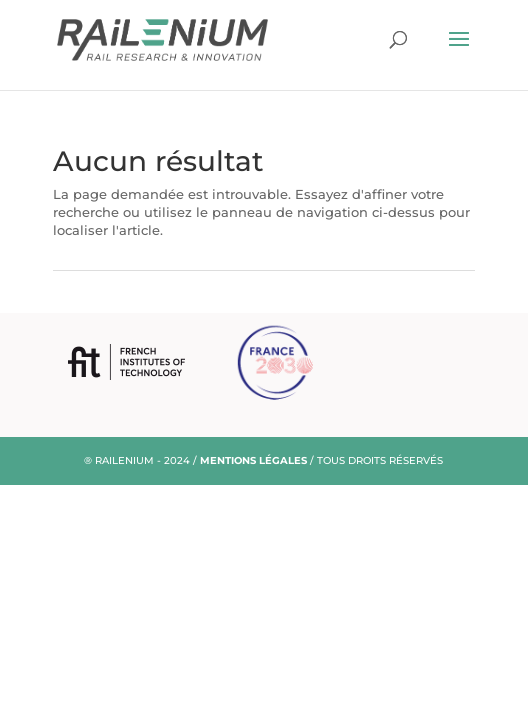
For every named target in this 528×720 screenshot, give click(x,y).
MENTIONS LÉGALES (253, 460)
